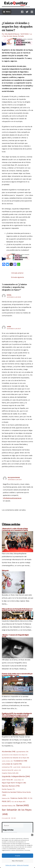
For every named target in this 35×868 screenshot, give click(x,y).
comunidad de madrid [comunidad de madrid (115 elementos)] (12, 764)
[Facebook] (22, 12)
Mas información (18, 861)
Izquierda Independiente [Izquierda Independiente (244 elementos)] (16, 776)
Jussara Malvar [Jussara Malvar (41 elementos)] (19, 780)
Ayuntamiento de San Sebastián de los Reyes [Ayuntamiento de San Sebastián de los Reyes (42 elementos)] (15, 755)
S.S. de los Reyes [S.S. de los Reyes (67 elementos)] (18, 802)
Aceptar (18, 856)
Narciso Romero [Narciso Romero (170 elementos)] (11, 786)
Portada (21, 36)
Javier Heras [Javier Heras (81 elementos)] (7, 780)
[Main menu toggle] (7, 12)
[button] (32, 835)
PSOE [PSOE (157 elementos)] (6, 801)
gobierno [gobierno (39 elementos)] (18, 770)
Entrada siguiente (17, 277)
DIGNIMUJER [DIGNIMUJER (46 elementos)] (26, 767)
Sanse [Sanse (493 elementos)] (22, 805)
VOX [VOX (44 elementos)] (13, 818)
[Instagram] (32, 12)
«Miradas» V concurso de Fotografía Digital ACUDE (15, 636)
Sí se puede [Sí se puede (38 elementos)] (6, 818)
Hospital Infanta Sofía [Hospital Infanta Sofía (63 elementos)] (10, 773)
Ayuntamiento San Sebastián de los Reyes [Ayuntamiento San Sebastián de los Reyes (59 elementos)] (15, 758)
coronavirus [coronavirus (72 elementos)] (7, 767)
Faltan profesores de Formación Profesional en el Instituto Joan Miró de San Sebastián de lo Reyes (17, 610)
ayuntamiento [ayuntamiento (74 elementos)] (22, 752)
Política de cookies (11, 865)
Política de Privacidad (23, 865)
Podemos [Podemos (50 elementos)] (6, 798)
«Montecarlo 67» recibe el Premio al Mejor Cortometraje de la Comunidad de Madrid (15, 529)
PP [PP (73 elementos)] (30, 798)
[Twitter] (27, 12)
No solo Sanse (12, 36)
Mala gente (5, 570)
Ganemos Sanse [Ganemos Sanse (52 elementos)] (8, 770)
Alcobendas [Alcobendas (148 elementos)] (9, 752)
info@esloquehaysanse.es (12, 498)
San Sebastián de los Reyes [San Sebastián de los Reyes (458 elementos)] (17, 812)
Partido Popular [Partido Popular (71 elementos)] (8, 789)
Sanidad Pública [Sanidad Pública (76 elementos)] (9, 806)
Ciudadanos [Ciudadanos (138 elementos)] (20, 761)
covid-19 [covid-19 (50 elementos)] (17, 767)
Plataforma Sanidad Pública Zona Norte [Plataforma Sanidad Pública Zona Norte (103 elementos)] (16, 794)
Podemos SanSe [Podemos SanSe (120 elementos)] (19, 798)
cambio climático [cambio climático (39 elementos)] (7, 761)
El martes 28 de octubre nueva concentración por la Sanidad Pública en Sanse (17, 675)
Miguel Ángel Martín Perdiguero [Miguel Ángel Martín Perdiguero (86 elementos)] (14, 783)
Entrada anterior (18, 273)
